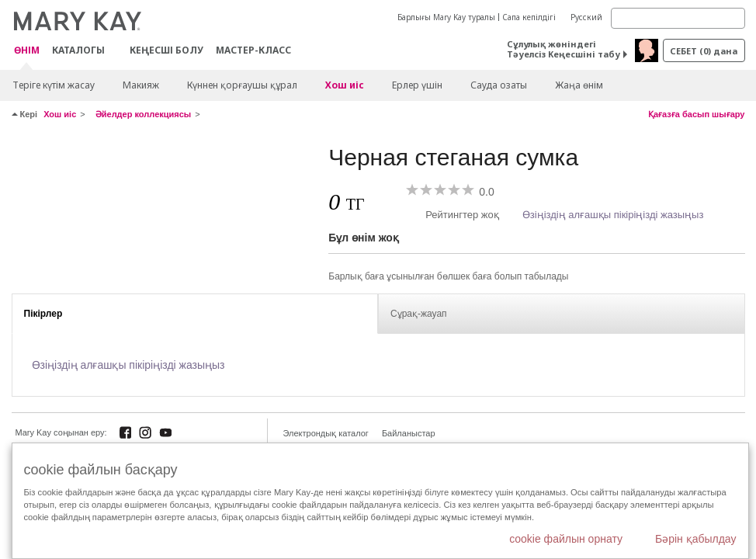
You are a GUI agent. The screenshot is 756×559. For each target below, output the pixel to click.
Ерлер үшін (417, 85)
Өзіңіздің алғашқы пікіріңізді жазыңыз (613, 215)
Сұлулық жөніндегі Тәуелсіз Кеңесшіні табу (564, 49)
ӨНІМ (27, 51)
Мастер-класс (253, 50)
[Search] (678, 18)
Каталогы (78, 50)
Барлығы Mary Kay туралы (446, 17)
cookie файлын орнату (566, 539)
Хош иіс (345, 85)
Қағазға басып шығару (697, 114)
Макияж (141, 85)
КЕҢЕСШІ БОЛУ (166, 50)
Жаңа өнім (579, 85)
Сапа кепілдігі (529, 17)
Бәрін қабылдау (696, 539)
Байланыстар (409, 433)
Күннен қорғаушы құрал (242, 85)
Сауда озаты (499, 85)
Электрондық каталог (326, 433)
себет (704, 51)
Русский (586, 17)
